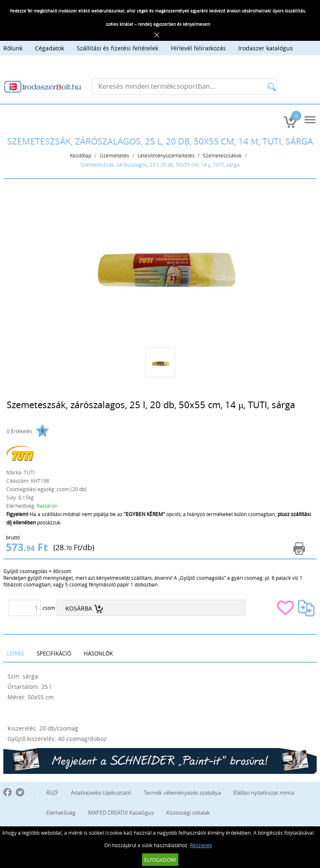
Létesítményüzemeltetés (166, 155)
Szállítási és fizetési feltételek (117, 48)
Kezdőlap (81, 155)
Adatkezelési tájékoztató (101, 793)
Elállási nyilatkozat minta (264, 793)
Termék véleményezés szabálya (182, 793)
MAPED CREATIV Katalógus (121, 813)
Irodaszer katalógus (266, 48)
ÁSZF (52, 793)
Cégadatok (50, 48)
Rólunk (13, 48)
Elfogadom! (160, 860)
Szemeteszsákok (222, 155)
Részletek (201, 845)
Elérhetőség (61, 813)
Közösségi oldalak (188, 813)
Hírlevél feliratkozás (198, 48)
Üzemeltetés (114, 155)
